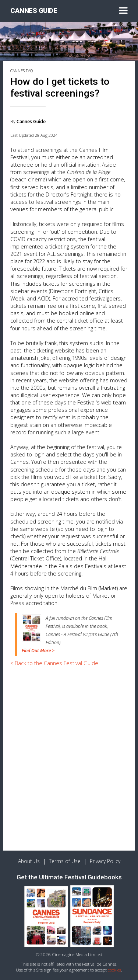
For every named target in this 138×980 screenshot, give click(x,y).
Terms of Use (65, 861)
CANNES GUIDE (34, 11)
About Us (29, 861)
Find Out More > (38, 651)
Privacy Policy (105, 861)
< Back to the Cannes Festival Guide (54, 663)
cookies (114, 970)
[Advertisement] (69, 742)
